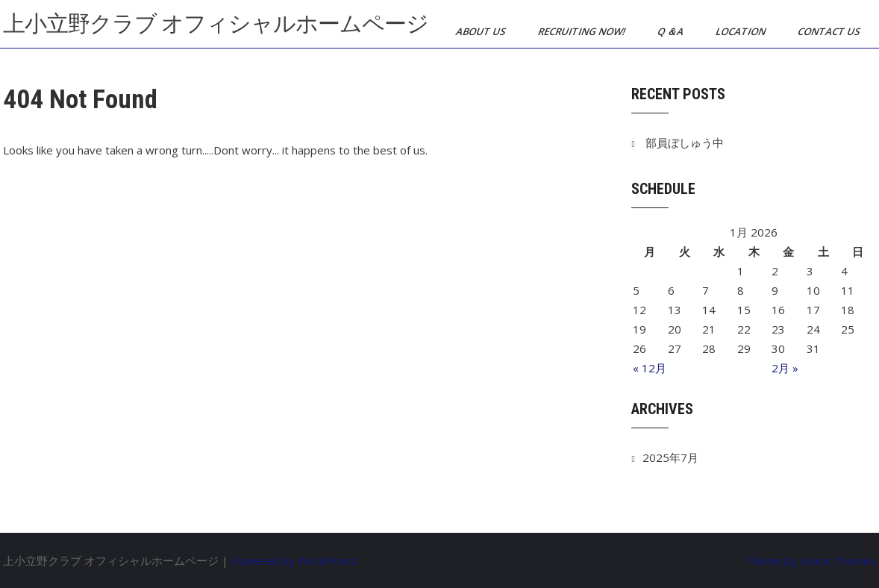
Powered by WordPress (294, 560)
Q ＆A (672, 31)
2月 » (785, 368)
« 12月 (650, 368)
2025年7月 (670, 457)
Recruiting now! (583, 31)
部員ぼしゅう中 (685, 143)
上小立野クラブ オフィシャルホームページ (216, 24)
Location (742, 31)
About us (482, 31)
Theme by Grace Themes (810, 560)
